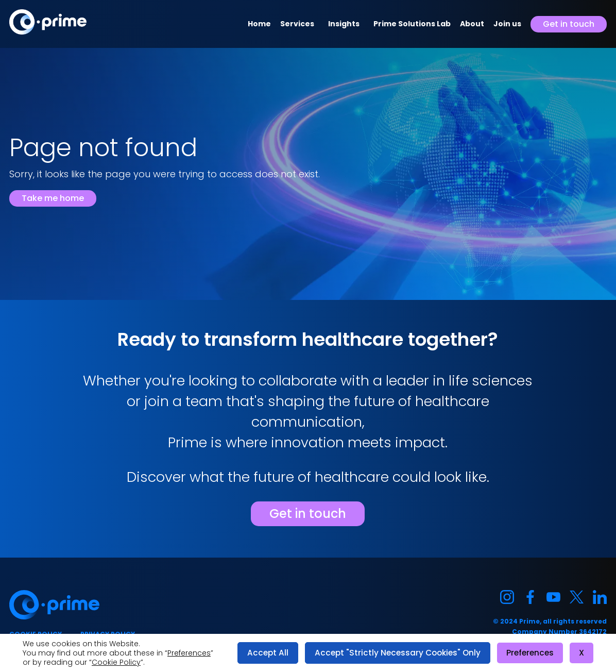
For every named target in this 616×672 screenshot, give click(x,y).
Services (297, 24)
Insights (344, 24)
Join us (507, 24)
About (472, 24)
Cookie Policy (116, 662)
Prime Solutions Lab (412, 24)
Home (259, 24)
